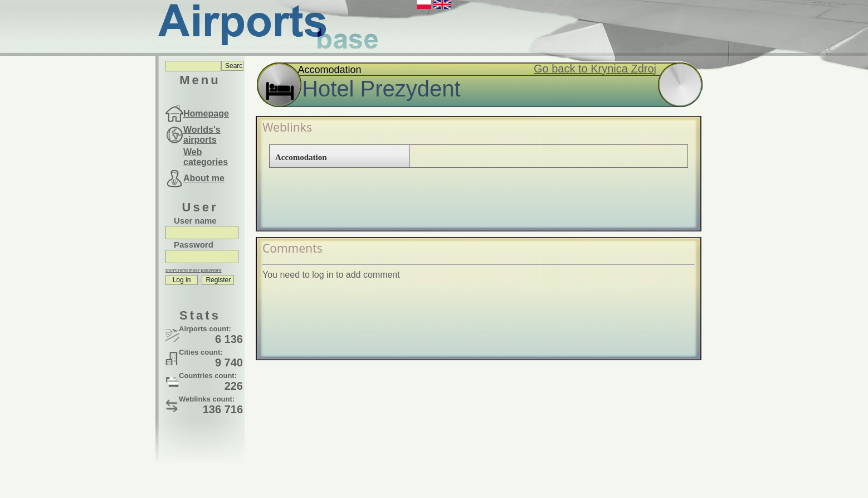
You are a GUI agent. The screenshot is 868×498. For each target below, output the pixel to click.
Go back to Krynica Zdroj (595, 69)
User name (195, 221)
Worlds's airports (202, 135)
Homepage (206, 113)
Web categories (206, 157)
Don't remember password (194, 270)
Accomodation (301, 157)
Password (194, 245)
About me (204, 178)
